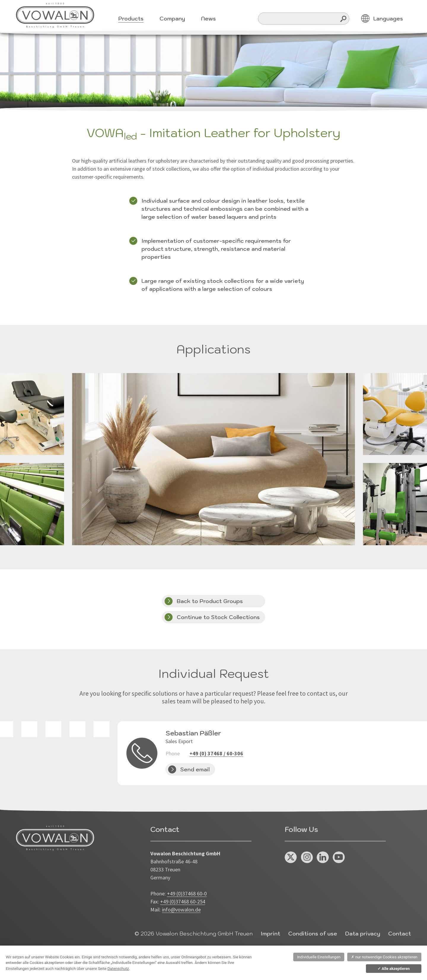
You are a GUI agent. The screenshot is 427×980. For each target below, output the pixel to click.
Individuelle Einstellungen (319, 957)
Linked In (323, 858)
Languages (388, 19)
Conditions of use (313, 934)
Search (344, 19)
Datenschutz (118, 969)
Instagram (307, 858)
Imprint (270, 934)
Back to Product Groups (210, 601)
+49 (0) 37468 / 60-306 (216, 753)
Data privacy (363, 934)
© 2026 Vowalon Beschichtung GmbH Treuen (194, 934)
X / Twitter (291, 858)
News (208, 19)
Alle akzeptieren (394, 969)
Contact (400, 934)
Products (131, 19)
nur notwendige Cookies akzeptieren (384, 957)
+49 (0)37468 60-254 (183, 901)
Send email (195, 769)
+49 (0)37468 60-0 (187, 893)
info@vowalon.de (181, 910)
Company (172, 19)
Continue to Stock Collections (218, 617)
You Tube (339, 858)
